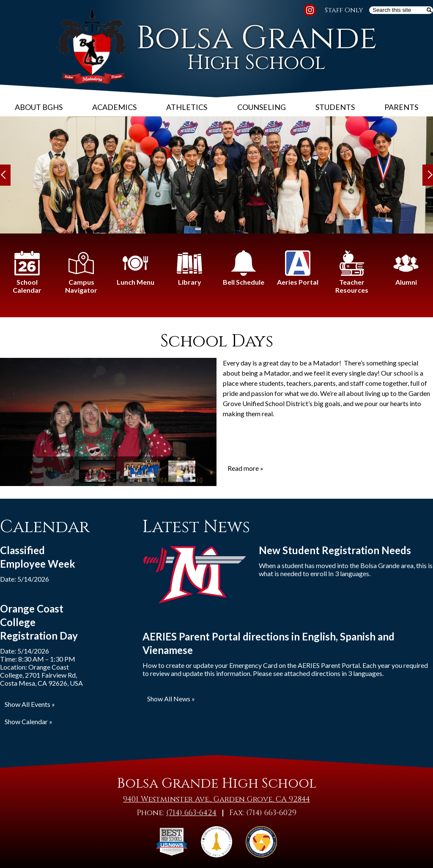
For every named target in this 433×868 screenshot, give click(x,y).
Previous (5, 175)
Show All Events (27, 704)
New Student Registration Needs (335, 550)
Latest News (196, 527)
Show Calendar (26, 721)
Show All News (169, 699)
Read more (243, 468)
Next (428, 175)
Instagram (310, 11)
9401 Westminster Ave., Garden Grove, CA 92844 (216, 799)
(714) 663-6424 (191, 813)
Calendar (45, 527)
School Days (217, 341)
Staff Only (344, 10)
